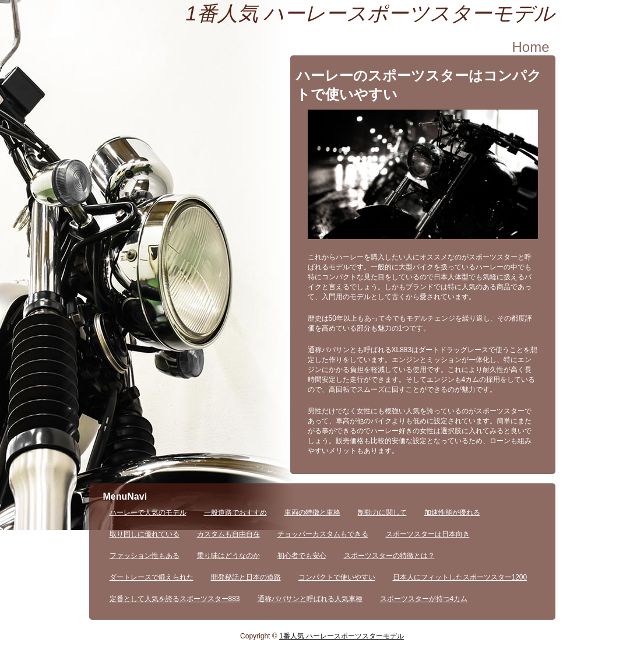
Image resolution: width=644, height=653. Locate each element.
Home (530, 47)
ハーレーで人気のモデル (148, 512)
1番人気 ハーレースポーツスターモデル (370, 13)
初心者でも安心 (302, 556)
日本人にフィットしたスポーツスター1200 (460, 577)
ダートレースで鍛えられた (152, 577)
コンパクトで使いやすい (337, 577)
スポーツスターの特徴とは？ (389, 556)
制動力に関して (382, 512)
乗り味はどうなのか (228, 556)
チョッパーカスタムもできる (323, 534)
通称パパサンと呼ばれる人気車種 (310, 599)
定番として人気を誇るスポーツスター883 (175, 599)
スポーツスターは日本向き (428, 534)
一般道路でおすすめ (235, 512)
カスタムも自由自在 (228, 534)
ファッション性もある (145, 556)
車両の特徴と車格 (312, 512)
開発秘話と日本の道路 (246, 577)
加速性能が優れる (452, 512)
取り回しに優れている (145, 534)
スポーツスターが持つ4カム (424, 599)
